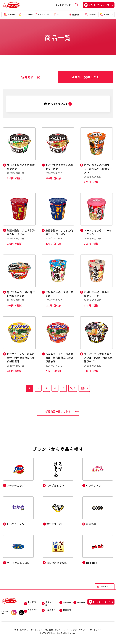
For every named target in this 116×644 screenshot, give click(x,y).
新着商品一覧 (31, 77)
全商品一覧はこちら (86, 77)
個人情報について (53, 630)
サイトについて (63, 5)
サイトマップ (37, 630)
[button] (58, 104)
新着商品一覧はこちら (62, 411)
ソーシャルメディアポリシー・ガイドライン (83, 630)
